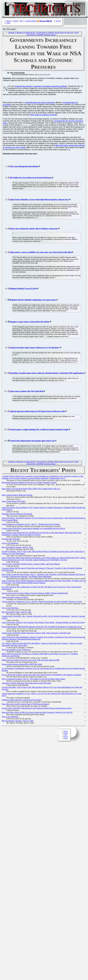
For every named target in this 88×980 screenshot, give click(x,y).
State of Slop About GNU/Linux (14, 502)
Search (58, 21)
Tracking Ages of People (11, 539)
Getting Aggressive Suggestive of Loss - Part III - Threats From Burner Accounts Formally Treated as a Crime (42, 602)
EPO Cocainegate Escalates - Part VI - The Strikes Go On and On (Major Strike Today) (34, 679)
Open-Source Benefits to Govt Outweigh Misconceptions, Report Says (39, 200)
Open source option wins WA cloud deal (26, 392)
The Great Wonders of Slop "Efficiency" (16, 650)
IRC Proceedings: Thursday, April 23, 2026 (18, 721)
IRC (21, 21)
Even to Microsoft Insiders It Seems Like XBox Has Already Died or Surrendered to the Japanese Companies (42, 675)
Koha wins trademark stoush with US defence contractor (34, 229)
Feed (8, 23)
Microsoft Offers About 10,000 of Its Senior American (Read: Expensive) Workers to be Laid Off (37, 713)
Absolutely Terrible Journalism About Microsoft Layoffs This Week (26, 684)
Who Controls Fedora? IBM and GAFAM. (17, 496)
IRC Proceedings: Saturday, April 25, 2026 (17, 548)
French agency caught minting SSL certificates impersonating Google (39, 430)
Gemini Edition (31, 21)
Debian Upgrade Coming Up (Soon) (15, 598)
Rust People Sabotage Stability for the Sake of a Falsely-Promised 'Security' (29, 483)
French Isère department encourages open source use (32, 441)
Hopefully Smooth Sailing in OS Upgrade (17, 514)
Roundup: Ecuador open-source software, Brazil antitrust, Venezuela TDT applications (46, 373)
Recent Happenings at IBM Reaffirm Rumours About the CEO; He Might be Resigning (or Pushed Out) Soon (42, 627)
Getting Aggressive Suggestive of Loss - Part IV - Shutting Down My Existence (31, 525)
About (15, 21)
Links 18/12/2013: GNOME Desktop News (53, 34)
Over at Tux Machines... (11, 544)
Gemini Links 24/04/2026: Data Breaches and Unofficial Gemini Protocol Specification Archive (37, 709)
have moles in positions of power (43, 115)
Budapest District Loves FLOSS (23, 289)
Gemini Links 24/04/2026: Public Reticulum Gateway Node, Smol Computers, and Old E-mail (36, 633)
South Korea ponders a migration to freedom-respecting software (41, 87)
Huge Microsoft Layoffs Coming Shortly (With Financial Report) (26, 705)
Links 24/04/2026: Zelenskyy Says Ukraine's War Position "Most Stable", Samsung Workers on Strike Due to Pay (43, 623)
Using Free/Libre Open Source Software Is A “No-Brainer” (35, 348)
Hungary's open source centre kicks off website (29, 322)
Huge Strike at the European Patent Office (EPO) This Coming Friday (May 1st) (31, 489)
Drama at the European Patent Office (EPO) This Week (22, 665)
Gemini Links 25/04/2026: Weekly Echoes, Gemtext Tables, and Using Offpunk (31, 565)
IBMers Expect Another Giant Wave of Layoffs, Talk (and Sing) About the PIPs (31, 661)
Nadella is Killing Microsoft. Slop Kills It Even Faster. (22, 700)
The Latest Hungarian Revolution (24, 167)
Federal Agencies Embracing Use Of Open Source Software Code (37, 412)
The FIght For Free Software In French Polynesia (31, 178)
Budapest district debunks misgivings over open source (33, 300)
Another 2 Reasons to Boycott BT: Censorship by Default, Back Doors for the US (41, 33)
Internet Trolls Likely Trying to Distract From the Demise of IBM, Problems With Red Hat (35, 594)
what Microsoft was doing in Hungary (40, 103)
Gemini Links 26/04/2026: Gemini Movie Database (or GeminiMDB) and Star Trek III (33, 529)
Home (9, 21)
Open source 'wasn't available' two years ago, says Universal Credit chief (40, 253)
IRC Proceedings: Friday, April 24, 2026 (16, 613)
